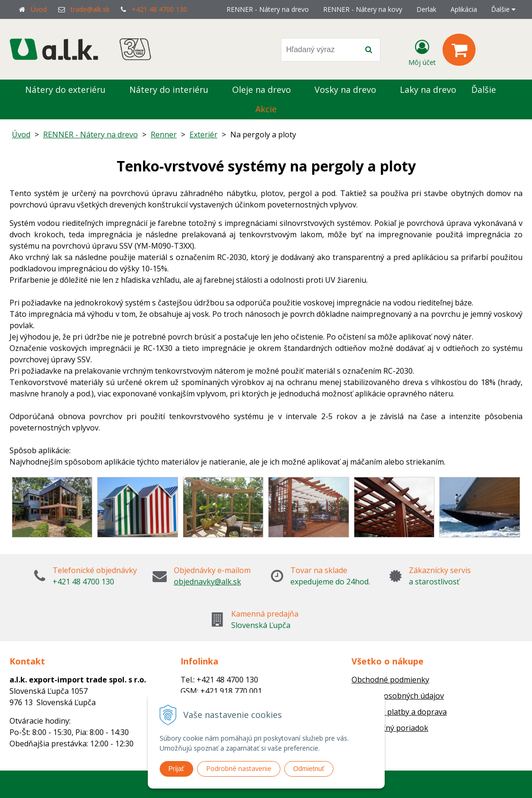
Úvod (39, 9)
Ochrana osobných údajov (398, 696)
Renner (164, 134)
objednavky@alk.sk (207, 582)
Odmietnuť (309, 769)
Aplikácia (464, 9)
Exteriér (203, 134)
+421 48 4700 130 (159, 9)
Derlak (426, 9)
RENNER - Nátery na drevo (268, 9)
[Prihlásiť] (422, 52)
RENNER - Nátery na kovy (363, 9)
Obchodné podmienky (390, 680)
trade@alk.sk (90, 9)
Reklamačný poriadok (390, 728)
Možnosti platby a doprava (399, 712)
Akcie (266, 109)
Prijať (176, 769)
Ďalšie (503, 9)
